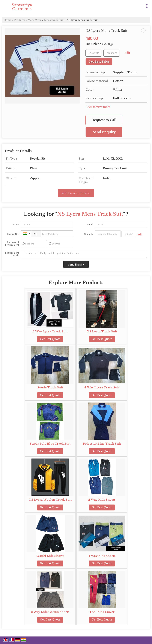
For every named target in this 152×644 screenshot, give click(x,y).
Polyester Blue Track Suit (102, 444)
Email (90, 224)
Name (16, 224)
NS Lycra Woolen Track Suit (50, 500)
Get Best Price (99, 62)
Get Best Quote (50, 339)
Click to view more (98, 107)
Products (20, 20)
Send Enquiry (104, 132)
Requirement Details (12, 254)
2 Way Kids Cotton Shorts (50, 612)
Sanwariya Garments (22, 7)
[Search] (139, 5)
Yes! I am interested (76, 193)
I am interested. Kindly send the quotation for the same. (84, 254)
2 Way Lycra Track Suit (50, 331)
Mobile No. (13, 234)
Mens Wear (34, 20)
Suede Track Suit (50, 387)
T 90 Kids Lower (102, 612)
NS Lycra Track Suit (102, 331)
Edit (127, 53)
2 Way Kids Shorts (102, 500)
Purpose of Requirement (12, 244)
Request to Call (104, 120)
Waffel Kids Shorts (50, 556)
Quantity (88, 234)
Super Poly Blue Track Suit (50, 444)
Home (7, 20)
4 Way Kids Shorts (102, 556)
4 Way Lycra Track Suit (102, 387)
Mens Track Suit (54, 20)
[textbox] (112, 53)
